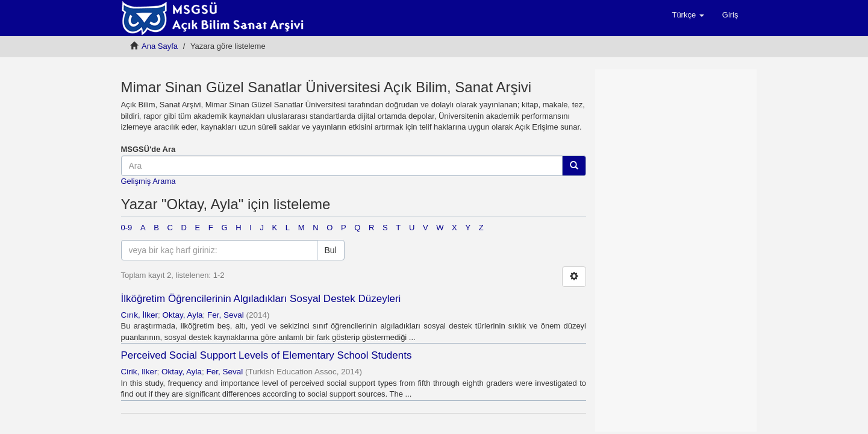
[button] (688, 15)
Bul (331, 250)
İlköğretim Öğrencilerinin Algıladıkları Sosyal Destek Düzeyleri (261, 299)
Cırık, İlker (140, 315)
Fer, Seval (226, 315)
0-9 (127, 228)
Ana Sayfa (160, 46)
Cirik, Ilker (139, 372)
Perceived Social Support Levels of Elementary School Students (267, 355)
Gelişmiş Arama (148, 181)
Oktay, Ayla (183, 315)
